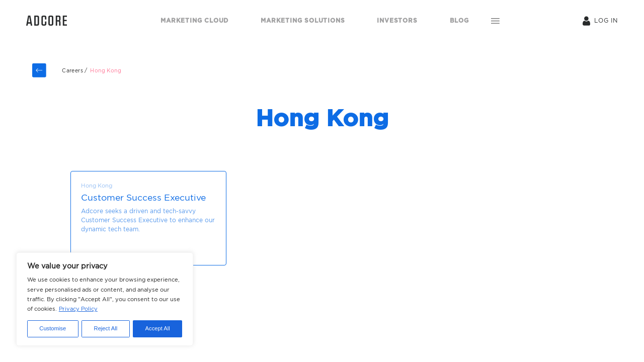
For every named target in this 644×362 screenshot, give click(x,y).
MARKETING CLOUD (194, 20)
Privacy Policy (78, 309)
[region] (105, 299)
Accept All (158, 328)
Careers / (75, 71)
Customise (53, 328)
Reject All (106, 328)
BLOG (459, 20)
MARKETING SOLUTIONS (303, 20)
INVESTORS (397, 20)
